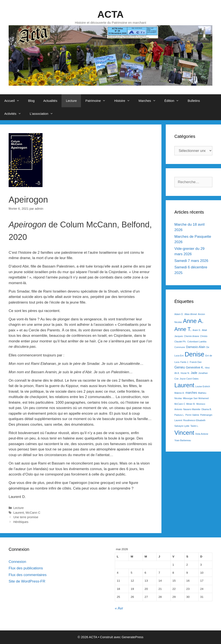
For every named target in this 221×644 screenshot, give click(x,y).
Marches (149, 101)
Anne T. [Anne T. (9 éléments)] (183, 329)
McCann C (33, 513)
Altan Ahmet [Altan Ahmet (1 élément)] (191, 314)
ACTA (110, 14)
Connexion (17, 562)
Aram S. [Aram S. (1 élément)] (197, 330)
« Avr (119, 608)
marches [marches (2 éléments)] (191, 393)
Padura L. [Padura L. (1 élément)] (179, 415)
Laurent (19, 513)
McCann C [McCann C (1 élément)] (180, 404)
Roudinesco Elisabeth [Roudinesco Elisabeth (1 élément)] (194, 420)
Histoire (124, 101)
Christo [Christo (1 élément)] (204, 336)
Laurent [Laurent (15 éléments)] (184, 385)
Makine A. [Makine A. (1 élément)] (179, 393)
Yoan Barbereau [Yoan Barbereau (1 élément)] (183, 440)
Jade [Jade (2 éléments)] (194, 373)
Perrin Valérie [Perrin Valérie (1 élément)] (192, 415)
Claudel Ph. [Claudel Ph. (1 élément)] (180, 342)
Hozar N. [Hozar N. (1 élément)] (185, 373)
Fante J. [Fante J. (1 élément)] (185, 362)
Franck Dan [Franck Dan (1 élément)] (196, 362)
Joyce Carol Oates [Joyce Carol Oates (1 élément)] (189, 379)
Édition (174, 101)
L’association (44, 114)
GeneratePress (132, 637)
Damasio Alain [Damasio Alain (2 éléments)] (196, 347)
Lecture (71, 101)
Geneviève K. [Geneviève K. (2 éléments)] (195, 367)
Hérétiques (21, 522)
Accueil (14, 101)
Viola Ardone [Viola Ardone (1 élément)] (202, 434)
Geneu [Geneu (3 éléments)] (180, 367)
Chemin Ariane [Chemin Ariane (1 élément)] (191, 336)
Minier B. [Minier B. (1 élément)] (191, 404)
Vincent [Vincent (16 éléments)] (184, 433)
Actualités (50, 101)
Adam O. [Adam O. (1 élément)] (179, 314)
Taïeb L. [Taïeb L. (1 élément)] (194, 426)
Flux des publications (26, 568)
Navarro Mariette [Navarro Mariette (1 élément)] (192, 409)
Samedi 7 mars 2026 (191, 261)
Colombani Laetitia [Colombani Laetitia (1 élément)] (197, 342)
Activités (15, 114)
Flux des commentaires (28, 575)
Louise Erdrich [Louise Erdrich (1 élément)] (203, 386)
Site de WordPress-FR (27, 581)
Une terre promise (26, 517)
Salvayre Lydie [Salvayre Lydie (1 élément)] (182, 426)
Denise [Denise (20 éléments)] (194, 354)
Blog (31, 101)
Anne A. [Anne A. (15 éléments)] (193, 321)
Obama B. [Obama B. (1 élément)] (207, 409)
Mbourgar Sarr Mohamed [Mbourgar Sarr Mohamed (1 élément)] (196, 398)
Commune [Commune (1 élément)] (180, 347)
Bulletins (194, 101)
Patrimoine (98, 101)
